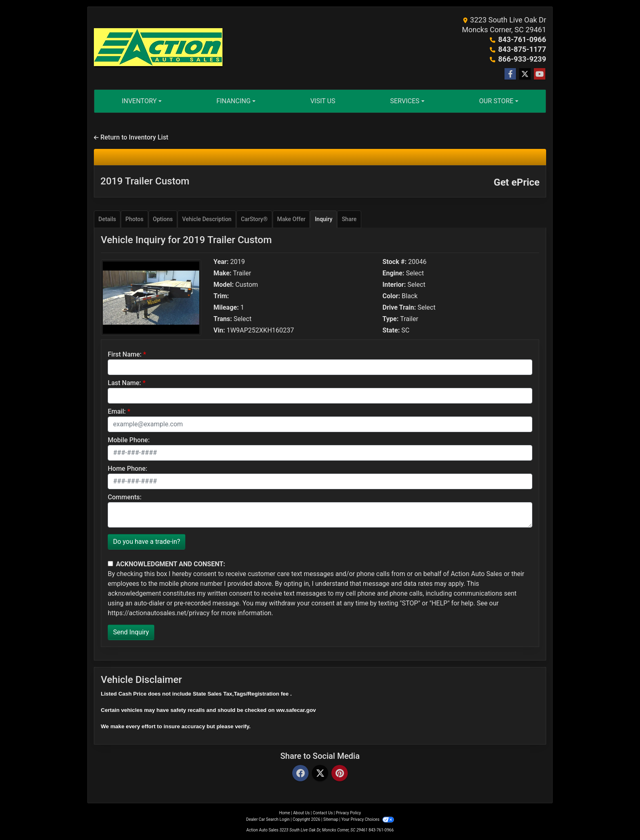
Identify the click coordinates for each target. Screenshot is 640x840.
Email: (117, 411)
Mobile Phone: (129, 440)
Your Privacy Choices (368, 819)
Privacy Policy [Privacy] (349, 813)
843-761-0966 (522, 39)
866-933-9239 (522, 59)
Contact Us (323, 813)
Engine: (393, 273)
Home (285, 813)
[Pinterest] (340, 774)
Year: (221, 262)
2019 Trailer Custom (145, 181)
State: (391, 330)
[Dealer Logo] (158, 48)
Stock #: (394, 262)
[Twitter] (320, 774)
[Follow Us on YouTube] (540, 74)
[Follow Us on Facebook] (510, 74)
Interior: (394, 285)
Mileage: (226, 308)
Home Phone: (128, 469)
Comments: (125, 497)
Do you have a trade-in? (147, 542)
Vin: (219, 330)
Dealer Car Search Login (268, 819)
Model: (223, 285)
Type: (391, 319)
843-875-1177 (522, 49)
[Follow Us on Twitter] (525, 74)
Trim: (221, 296)
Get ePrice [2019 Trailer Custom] (517, 182)
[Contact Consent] (110, 564)
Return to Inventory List (131, 137)
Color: (391, 296)
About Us (301, 813)
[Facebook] (300, 774)
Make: (222, 273)
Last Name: (124, 383)
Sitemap (331, 819)
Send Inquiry (131, 632)
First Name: (125, 354)
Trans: (223, 319)
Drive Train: (399, 308)
